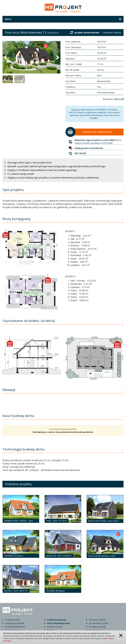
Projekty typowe (12, 620)
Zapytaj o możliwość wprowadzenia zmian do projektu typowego (42, 170)
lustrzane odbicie (112, 32)
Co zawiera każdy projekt (21, 174)
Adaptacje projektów (15, 623)
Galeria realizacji (55, 627)
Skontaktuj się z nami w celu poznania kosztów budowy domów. (63, 432)
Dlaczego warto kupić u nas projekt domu (30, 163)
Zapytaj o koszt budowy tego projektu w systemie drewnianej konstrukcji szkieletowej (53, 178)
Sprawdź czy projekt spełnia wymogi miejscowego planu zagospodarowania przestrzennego (56, 166)
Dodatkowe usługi (97, 627)
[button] (6, 57)
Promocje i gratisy (97, 620)
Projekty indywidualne (15, 627)
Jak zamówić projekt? (99, 623)
